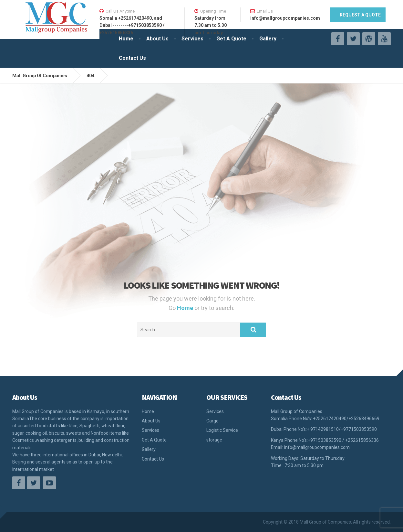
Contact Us (132, 58)
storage (214, 440)
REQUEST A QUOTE (360, 15)
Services (192, 39)
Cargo (212, 421)
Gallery (268, 39)
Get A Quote (231, 39)
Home (126, 39)
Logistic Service (222, 430)
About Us (157, 39)
